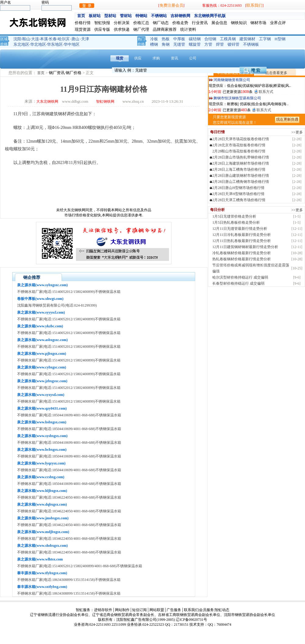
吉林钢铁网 (180, 16)
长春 (53, 39)
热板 (166, 39)
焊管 (220, 44)
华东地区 (55, 44)
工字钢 (265, 39)
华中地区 (72, 44)
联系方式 (266, 92)
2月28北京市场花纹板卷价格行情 (239, 145)
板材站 (95, 16)
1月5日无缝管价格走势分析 (234, 216)
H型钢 (280, 39)
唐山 (75, 39)
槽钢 (154, 44)
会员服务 (206, 610)
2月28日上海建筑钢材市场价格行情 (241, 163)
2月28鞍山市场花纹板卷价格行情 (239, 151)
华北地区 (38, 44)
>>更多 (297, 132)
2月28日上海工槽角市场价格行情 (239, 169)
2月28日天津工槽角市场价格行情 (239, 200)
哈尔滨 (64, 39)
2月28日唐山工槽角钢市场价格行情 (241, 182)
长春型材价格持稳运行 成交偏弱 (238, 283)
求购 (156, 58)
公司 (193, 58)
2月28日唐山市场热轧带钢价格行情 (241, 157)
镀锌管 (233, 44)
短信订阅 (139, 610)
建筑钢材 (247, 39)
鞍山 (26, 39)
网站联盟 (157, 610)
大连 (35, 39)
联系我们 (254, 5)
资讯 (174, 58)
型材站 (110, 16)
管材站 (126, 16)
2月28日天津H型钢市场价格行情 (238, 194)
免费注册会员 (171, 5)
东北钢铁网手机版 (210, 16)
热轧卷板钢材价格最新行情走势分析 (242, 259)
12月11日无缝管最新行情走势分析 (240, 229)
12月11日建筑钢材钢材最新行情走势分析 (245, 247)
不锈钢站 (159, 16)
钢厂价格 (74, 73)
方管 (208, 44)
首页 (81, 16)
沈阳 (17, 39)
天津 (85, 39)
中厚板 (179, 39)
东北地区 (21, 44)
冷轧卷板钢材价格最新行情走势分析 (242, 253)
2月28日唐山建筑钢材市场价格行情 (241, 176)
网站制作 (122, 610)
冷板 (154, 39)
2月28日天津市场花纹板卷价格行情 (241, 139)
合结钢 (210, 39)
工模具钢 (228, 39)
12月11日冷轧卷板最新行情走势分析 (242, 235)
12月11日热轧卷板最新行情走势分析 (242, 241)
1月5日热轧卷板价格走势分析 (236, 222)
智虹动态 (222, 610)
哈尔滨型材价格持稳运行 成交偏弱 (240, 277)
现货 (120, 58)
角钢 (166, 44)
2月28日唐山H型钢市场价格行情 (238, 188)
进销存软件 (103, 610)
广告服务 (174, 610)
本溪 (44, 39)
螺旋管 (195, 44)
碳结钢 (195, 39)
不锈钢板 (251, 44)
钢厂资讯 (57, 73)
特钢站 (141, 16)
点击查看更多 (276, 73)
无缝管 (179, 44)
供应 (138, 58)
